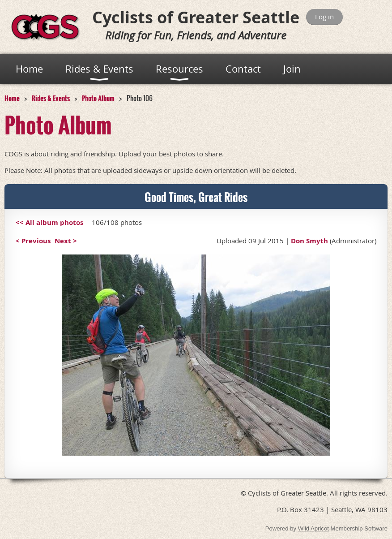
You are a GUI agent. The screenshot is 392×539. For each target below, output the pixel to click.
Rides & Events (51, 98)
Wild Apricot (313, 528)
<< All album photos (49, 222)
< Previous (33, 241)
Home (12, 98)
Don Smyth (309, 241)
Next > (66, 241)
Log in (324, 17)
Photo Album (98, 98)
